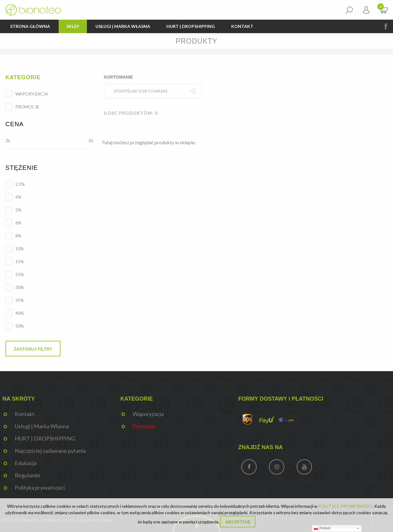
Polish (322, 528)
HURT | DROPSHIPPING (191, 26)
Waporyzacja (148, 414)
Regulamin (27, 475)
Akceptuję (238, 522)
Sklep (73, 26)
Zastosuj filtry (33, 349)
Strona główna (30, 26)
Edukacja (26, 463)
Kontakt (242, 26)
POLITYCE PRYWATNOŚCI (345, 506)
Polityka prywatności (40, 487)
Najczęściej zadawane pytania (50, 451)
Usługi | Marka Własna (123, 26)
